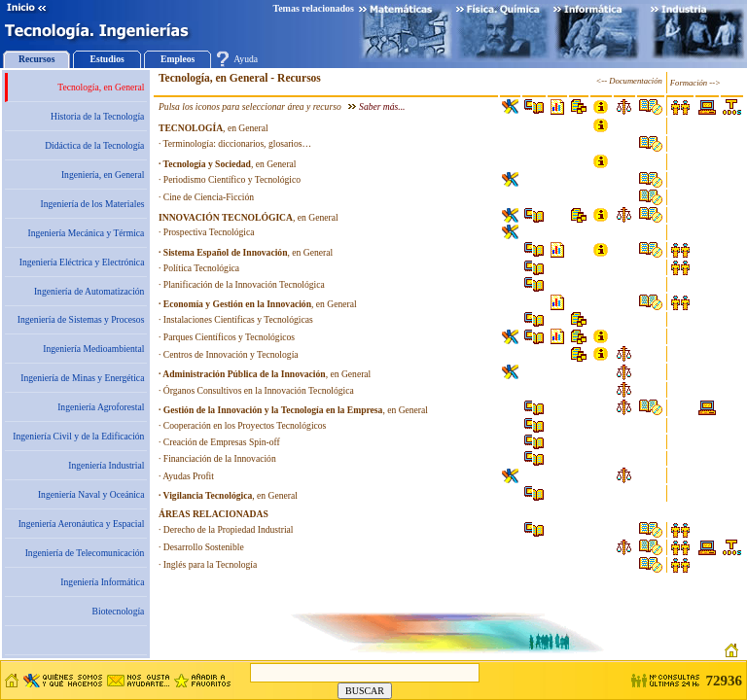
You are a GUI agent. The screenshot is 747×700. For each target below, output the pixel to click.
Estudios (107, 59)
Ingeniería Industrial (106, 465)
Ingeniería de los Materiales (93, 204)
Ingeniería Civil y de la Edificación (78, 436)
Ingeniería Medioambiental (93, 349)
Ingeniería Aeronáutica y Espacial (82, 524)
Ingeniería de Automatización (89, 291)
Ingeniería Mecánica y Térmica (86, 233)
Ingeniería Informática (102, 582)
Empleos (178, 59)
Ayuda (246, 59)
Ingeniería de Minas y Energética (82, 378)
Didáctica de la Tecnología (94, 145)
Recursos (36, 59)
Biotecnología (119, 611)
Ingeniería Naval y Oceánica (91, 494)
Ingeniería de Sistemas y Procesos (81, 319)
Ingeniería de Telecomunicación (85, 553)
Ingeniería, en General (103, 175)
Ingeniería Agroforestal (101, 407)
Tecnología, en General (101, 87)
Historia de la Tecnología (97, 116)
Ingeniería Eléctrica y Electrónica (82, 262)
